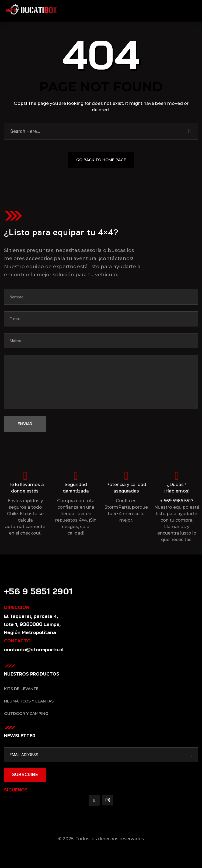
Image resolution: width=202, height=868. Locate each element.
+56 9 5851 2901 (38, 591)
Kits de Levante (21, 689)
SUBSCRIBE (25, 775)
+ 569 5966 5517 (177, 501)
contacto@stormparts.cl (34, 650)
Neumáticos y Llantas (29, 701)
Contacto (16, 583)
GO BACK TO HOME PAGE (101, 160)
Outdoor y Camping (26, 714)
